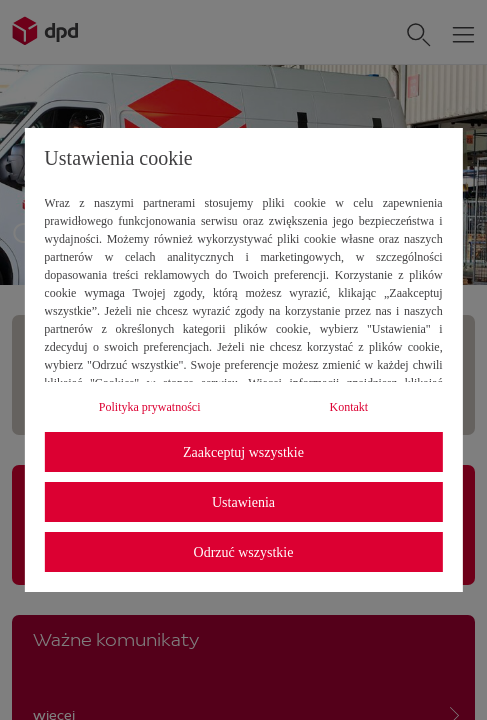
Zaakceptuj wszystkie (243, 452)
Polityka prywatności (150, 407)
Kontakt (348, 407)
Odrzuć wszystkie (244, 552)
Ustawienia (243, 502)
